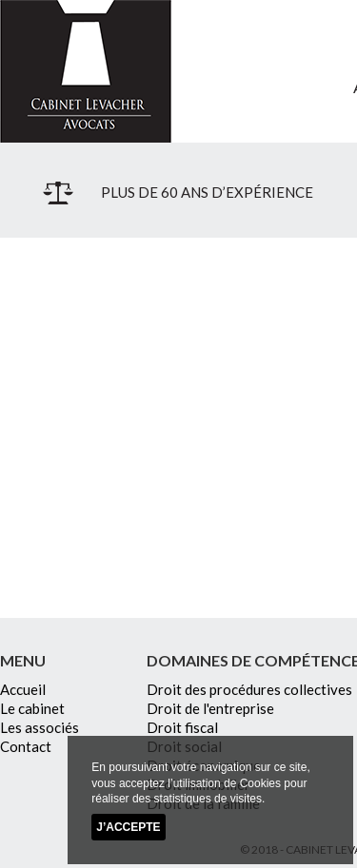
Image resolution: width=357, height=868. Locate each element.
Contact (26, 746)
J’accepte (128, 827)
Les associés (40, 727)
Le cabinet (32, 708)
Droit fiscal (182, 727)
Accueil (23, 689)
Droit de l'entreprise (210, 708)
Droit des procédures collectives (249, 689)
